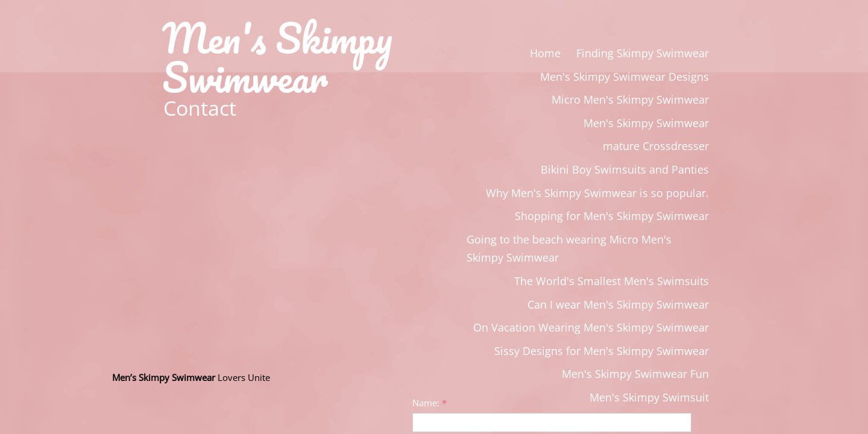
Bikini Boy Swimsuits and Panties (625, 169)
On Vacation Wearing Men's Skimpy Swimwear (591, 327)
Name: (429, 403)
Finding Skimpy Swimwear (643, 53)
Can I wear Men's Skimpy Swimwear (618, 304)
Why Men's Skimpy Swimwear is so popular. (597, 193)
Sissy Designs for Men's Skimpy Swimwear (602, 351)
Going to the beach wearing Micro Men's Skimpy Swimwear (569, 249)
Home (545, 53)
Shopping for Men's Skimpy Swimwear (612, 216)
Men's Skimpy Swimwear (646, 123)
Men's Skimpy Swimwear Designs (624, 77)
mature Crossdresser (656, 146)
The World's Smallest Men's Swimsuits (612, 281)
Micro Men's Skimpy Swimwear (630, 99)
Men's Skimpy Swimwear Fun (635, 374)
